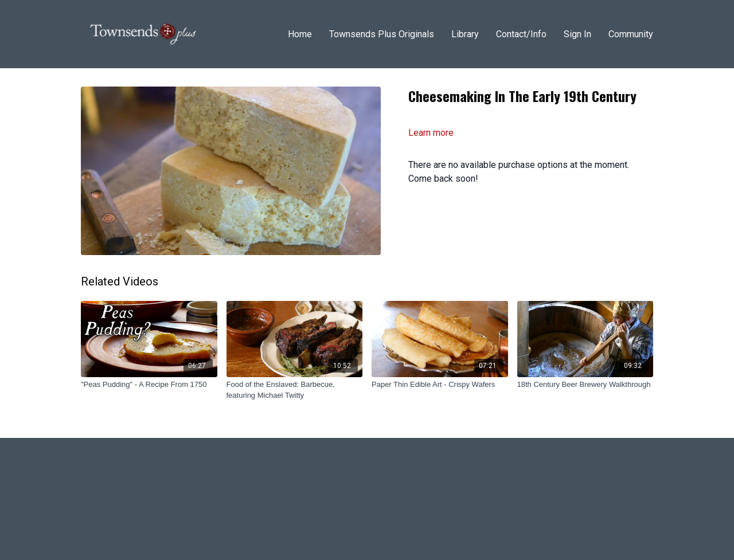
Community (631, 34)
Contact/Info (521, 34)
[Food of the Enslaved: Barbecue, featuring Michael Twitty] (295, 390)
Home (300, 34)
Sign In (577, 34)
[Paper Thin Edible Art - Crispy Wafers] (440, 385)
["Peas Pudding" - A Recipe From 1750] (149, 385)
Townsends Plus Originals (382, 34)
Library (465, 34)
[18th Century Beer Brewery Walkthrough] (585, 385)
